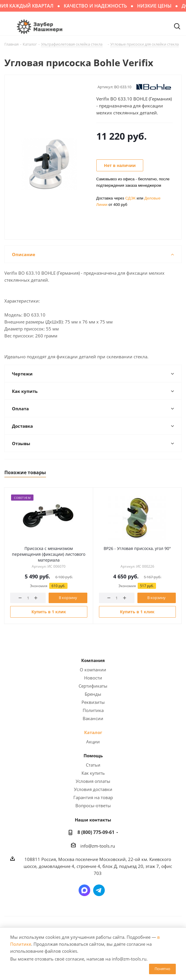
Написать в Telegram (99, 890)
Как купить (93, 773)
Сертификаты (93, 686)
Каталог (93, 732)
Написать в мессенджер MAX (84, 890)
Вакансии (93, 718)
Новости (93, 678)
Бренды (93, 694)
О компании (93, 670)
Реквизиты (93, 702)
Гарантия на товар (93, 797)
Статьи (93, 765)
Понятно (162, 969)
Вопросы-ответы (93, 805)
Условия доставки (93, 789)
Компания (93, 660)
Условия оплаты (93, 781)
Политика (93, 710)
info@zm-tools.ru (98, 846)
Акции (93, 742)
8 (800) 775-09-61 (96, 832)
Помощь (93, 756)
